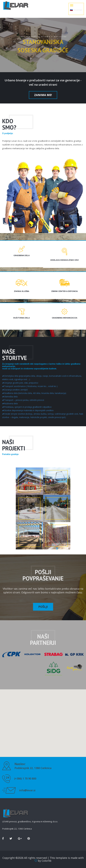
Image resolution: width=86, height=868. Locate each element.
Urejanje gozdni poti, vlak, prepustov (20, 383)
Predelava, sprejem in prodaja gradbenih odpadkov (27, 407)
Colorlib (47, 861)
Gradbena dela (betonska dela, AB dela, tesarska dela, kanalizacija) (34, 393)
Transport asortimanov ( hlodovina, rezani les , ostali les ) (30, 386)
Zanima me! (43, 95)
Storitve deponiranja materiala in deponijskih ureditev (28, 410)
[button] (43, 720)
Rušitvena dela (10, 403)
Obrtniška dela (10, 397)
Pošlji (43, 607)
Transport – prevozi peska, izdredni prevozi (23, 400)
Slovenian (76, 10)
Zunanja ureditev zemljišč (15, 390)
